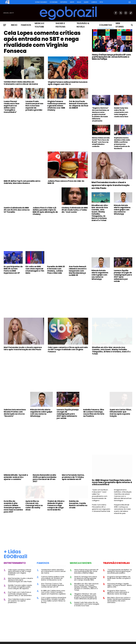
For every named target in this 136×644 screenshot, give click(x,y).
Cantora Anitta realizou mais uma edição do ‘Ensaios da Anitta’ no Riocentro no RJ (53, 578)
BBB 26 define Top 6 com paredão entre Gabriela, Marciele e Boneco (22, 182)
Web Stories (120, 25)
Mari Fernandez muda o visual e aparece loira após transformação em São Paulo (111, 185)
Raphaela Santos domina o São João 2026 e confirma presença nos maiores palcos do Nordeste (122, 143)
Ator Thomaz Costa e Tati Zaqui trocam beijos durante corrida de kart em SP (53, 585)
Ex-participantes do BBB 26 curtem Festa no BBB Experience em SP (13, 270)
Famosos (26, 25)
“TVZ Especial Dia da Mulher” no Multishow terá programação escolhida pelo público (120, 571)
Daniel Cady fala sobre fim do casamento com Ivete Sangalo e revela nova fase (121, 112)
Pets (101, 2)
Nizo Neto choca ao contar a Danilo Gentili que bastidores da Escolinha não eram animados (119, 600)
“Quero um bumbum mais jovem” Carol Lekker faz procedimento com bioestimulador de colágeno (100, 495)
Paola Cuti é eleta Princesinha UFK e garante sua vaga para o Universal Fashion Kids (101, 508)
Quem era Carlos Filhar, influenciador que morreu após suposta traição (121, 413)
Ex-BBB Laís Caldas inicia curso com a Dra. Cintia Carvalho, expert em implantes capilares (53, 592)
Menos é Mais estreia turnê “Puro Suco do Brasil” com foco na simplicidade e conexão (101, 142)
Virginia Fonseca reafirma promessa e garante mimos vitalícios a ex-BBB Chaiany (56, 106)
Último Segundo (41, 2)
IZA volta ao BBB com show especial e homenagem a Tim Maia (35, 270)
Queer (86, 2)
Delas (79, 2)
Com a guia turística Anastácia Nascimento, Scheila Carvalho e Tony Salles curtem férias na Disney (54, 600)
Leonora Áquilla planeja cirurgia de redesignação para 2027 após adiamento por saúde (123, 276)
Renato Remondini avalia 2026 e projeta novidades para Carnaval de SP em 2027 (45, 478)
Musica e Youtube (39, 25)
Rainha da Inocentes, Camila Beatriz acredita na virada (78, 504)
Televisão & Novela (83, 25)
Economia (54, 2)
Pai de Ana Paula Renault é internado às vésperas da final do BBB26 (79, 105)
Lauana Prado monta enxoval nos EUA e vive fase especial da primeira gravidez (34, 106)
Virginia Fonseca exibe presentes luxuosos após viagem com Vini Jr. (68, 83)
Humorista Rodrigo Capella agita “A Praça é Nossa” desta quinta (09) (119, 585)
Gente (72, 2)
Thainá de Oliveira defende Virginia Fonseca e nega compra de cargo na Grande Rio (56, 505)
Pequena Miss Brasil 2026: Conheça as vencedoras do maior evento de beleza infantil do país (122, 509)
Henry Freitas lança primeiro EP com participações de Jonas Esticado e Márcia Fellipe (111, 57)
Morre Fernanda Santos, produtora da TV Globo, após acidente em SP (73, 477)
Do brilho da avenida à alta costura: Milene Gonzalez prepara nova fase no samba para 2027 (13, 506)
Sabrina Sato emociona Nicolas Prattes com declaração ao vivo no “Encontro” (15, 413)
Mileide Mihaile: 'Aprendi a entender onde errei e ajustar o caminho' (16, 477)
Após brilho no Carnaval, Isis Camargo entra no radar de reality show (34, 505)
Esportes (64, 2)
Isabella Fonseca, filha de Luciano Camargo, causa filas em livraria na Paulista (94, 413)
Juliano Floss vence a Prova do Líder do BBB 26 (66, 182)
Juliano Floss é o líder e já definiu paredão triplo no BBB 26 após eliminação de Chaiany (45, 211)
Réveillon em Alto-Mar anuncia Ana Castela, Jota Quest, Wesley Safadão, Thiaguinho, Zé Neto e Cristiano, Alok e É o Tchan (100, 213)
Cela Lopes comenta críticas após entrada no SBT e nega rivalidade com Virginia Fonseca (42, 42)
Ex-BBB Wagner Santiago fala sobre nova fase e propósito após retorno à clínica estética (112, 482)
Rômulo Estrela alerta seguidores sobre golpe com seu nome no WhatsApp (122, 210)
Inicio (14, 25)
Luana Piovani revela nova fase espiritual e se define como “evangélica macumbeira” (12, 107)
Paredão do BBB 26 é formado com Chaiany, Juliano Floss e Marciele (56, 270)
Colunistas (106, 25)
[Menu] (5, 25)
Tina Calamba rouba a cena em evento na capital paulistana (19, 601)
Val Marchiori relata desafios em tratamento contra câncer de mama (21, 83)
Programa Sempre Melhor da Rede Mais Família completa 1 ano (119, 578)
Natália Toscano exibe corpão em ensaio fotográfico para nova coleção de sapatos (20, 587)
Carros (94, 2)
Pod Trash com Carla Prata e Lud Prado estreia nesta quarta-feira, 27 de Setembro (20, 594)
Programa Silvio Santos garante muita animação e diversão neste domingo (118, 592)
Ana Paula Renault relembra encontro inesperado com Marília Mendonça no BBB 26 (78, 271)
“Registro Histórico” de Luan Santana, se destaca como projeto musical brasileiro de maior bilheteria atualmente (101, 114)
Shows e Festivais (60, 25)
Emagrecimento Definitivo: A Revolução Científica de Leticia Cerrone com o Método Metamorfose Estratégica (123, 495)
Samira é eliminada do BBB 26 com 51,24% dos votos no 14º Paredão (17, 210)
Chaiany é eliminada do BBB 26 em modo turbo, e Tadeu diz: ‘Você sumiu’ (75, 210)
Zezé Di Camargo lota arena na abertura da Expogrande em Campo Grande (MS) (86, 578)
